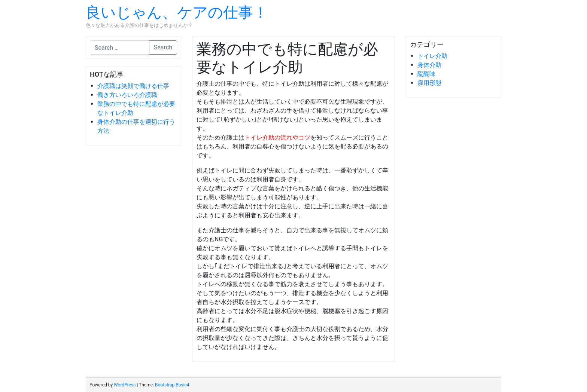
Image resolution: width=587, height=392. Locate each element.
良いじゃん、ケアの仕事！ (177, 13)
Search (163, 47)
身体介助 (429, 65)
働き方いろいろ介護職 (127, 95)
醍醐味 (426, 74)
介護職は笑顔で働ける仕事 (133, 86)
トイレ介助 (432, 56)
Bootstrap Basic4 (172, 385)
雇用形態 (429, 83)
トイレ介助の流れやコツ (277, 137)
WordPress (125, 385)
